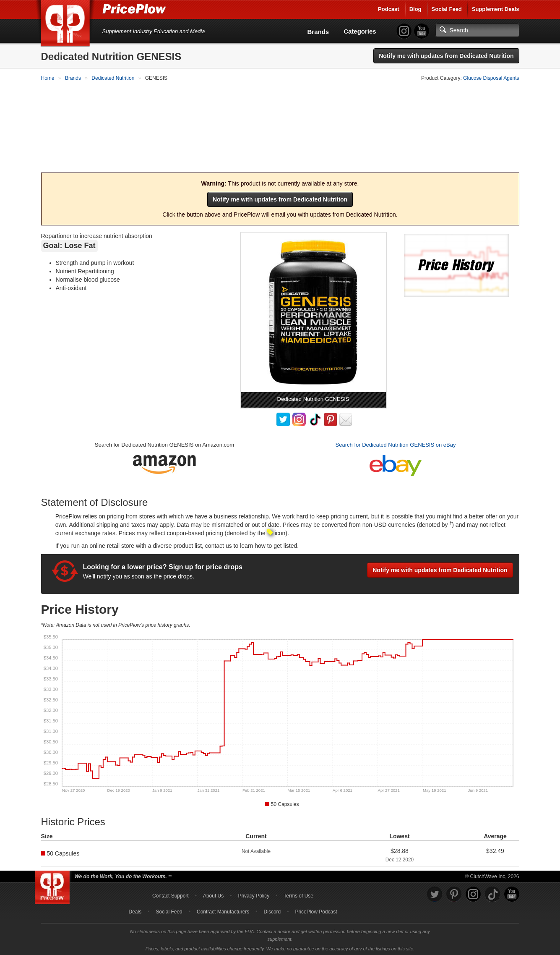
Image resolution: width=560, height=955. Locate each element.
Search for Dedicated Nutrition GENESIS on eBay (396, 443)
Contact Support (171, 894)
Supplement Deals (496, 9)
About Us (213, 894)
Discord (272, 910)
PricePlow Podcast (316, 910)
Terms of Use (298, 894)
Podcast (389, 9)
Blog (415, 9)
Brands (318, 32)
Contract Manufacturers (223, 910)
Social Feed (447, 9)
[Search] (477, 30)
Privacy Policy (254, 894)
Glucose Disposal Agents (491, 78)
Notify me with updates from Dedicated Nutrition (446, 56)
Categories (360, 31)
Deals (135, 910)
